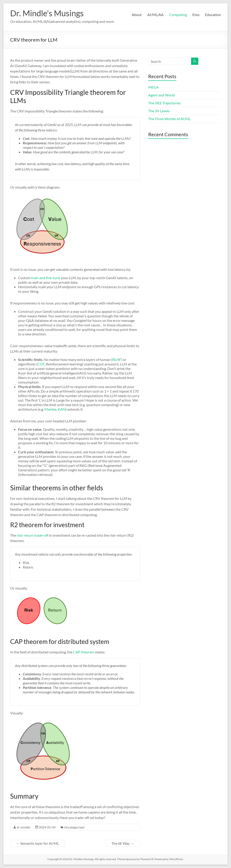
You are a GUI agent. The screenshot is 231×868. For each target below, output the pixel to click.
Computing (178, 15)
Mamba (50, 409)
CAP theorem (84, 652)
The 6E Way (123, 843)
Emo (196, 15)
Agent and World (162, 95)
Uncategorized (74, 827)
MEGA (154, 87)
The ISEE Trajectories (164, 103)
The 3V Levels (159, 111)
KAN (62, 409)
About (137, 15)
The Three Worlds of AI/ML (169, 119)
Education (213, 15)
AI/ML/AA (155, 15)
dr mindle (23, 827)
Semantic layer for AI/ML (37, 843)
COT (41, 364)
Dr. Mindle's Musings (47, 13)
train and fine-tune (46, 278)
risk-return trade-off (32, 535)
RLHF (117, 359)
